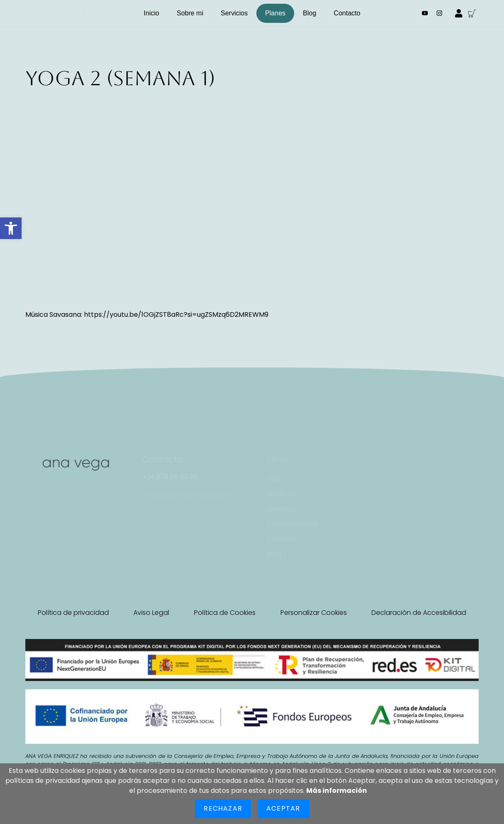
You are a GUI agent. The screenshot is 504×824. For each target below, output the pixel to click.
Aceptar (283, 808)
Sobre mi (190, 13)
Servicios (234, 13)
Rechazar (223, 808)
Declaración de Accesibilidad (419, 613)
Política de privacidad (73, 613)
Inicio (151, 13)
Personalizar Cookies (314, 613)
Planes (275, 13)
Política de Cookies (225, 613)
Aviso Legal (151, 613)
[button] (11, 228)
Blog (310, 13)
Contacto (347, 13)
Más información (337, 791)
